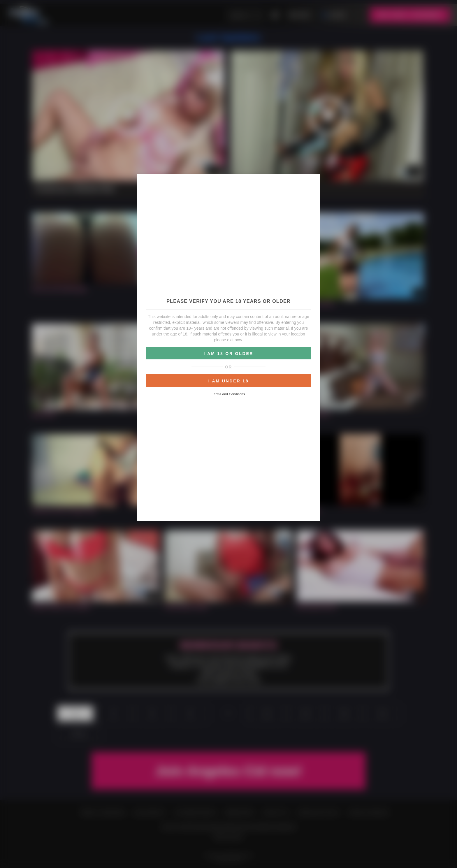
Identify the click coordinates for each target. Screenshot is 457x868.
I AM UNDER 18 (229, 381)
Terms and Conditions (229, 394)
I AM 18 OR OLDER (228, 354)
